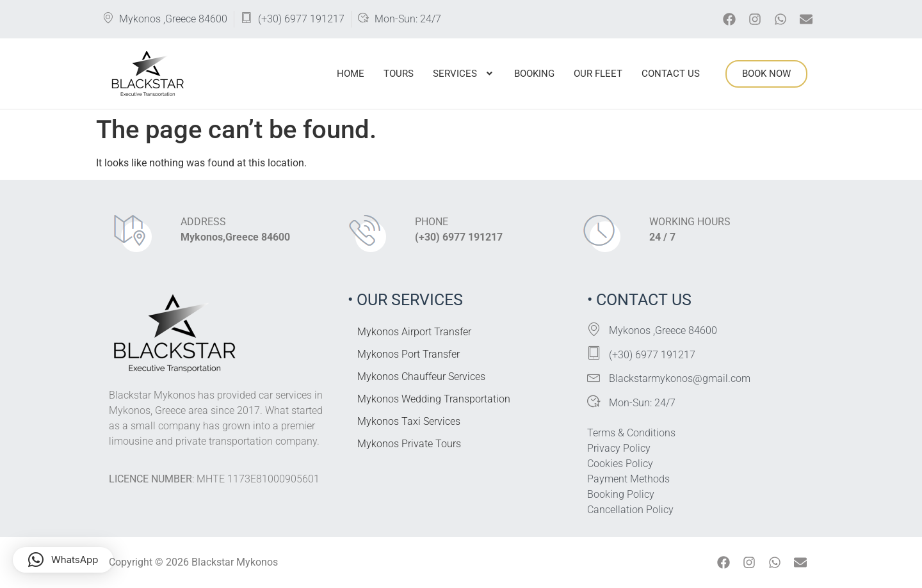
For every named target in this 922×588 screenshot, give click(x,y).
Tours (399, 74)
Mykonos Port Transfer (408, 354)
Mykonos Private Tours (409, 444)
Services (464, 74)
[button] (464, 74)
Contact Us (671, 74)
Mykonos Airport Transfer (414, 332)
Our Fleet (598, 74)
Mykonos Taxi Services (409, 421)
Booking (534, 74)
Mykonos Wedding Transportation (434, 399)
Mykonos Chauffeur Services (421, 377)
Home (351, 74)
